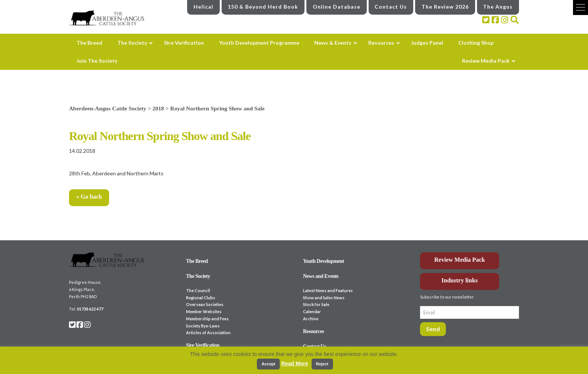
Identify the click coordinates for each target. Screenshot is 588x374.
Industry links (460, 280)
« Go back (89, 197)
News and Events (321, 276)
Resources (313, 331)
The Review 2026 (445, 7)
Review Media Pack (460, 260)
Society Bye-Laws (203, 326)
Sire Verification (203, 345)
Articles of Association (208, 333)
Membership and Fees (207, 319)
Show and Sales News (324, 298)
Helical (203, 7)
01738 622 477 (90, 309)
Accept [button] (268, 364)
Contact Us (391, 7)
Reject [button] (322, 364)
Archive (311, 319)
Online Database (337, 7)
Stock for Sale (316, 304)
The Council (198, 290)
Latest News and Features (328, 290)
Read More (295, 363)
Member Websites (204, 311)
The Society (198, 276)
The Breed (197, 261)
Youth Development (324, 261)
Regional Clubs (201, 298)
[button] (580, 8)
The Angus (498, 7)
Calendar (312, 311)
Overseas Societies (205, 304)
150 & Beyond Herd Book (263, 7)
